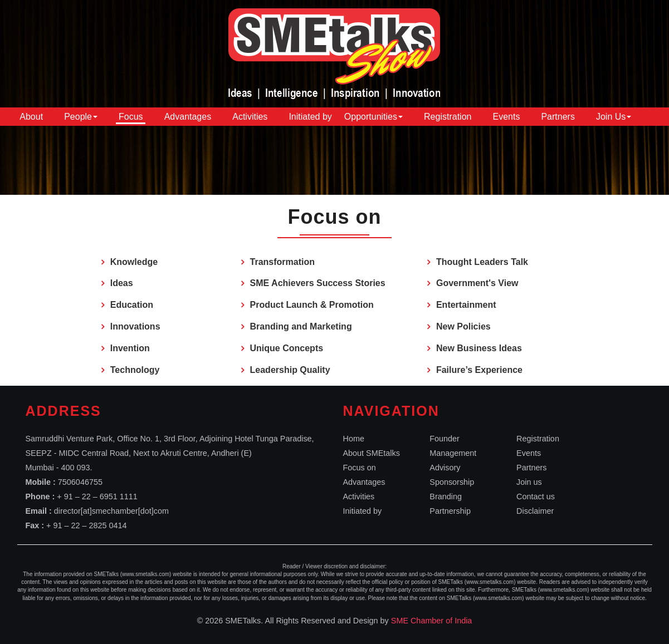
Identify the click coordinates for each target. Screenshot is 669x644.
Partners (558, 117)
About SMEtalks (372, 453)
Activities (250, 117)
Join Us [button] (614, 117)
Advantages (188, 117)
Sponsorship (452, 482)
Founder (445, 439)
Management (453, 453)
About (31, 117)
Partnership (450, 511)
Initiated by (310, 117)
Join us (529, 482)
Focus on (360, 468)
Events (506, 117)
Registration (448, 117)
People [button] (81, 117)
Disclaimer (535, 511)
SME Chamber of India (432, 621)
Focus (131, 117)
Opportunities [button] (373, 117)
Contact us (536, 496)
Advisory (445, 468)
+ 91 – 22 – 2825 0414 (86, 525)
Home (354, 439)
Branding (446, 496)
